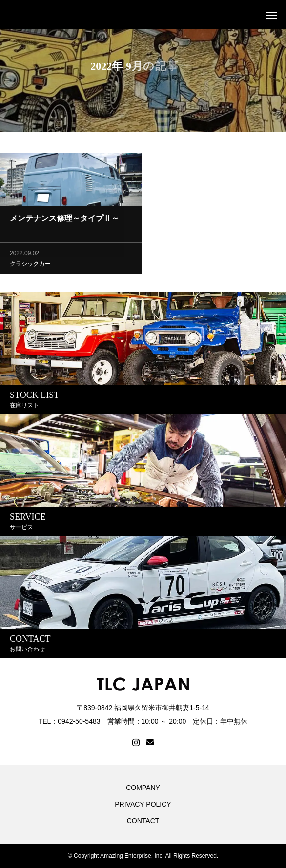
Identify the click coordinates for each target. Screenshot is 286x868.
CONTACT (143, 821)
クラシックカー (30, 265)
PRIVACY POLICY (143, 804)
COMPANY (143, 788)
